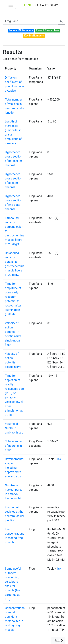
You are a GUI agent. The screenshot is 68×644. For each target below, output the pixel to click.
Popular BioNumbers (21, 30)
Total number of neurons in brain (13, 446)
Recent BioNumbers (48, 30)
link (59, 459)
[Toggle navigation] (11, 5)
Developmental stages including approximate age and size (15, 468)
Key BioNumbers (34, 36)
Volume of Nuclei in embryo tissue (14, 428)
